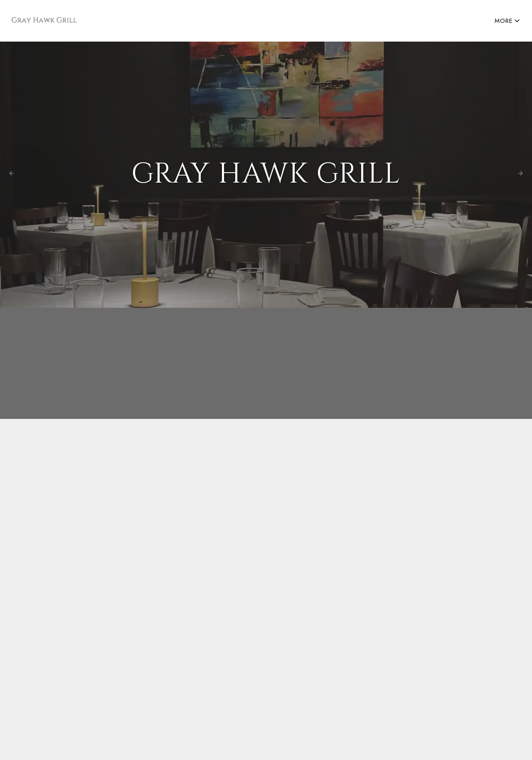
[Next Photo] (520, 175)
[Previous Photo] (12, 175)
